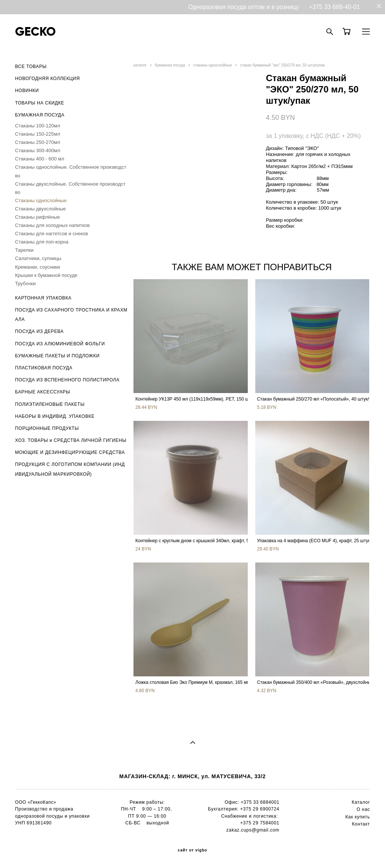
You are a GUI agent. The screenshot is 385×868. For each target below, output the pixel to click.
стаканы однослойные (213, 65)
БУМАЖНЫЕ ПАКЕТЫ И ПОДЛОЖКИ (57, 356)
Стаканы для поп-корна (42, 242)
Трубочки (25, 284)
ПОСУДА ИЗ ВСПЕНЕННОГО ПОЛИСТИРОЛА (67, 380)
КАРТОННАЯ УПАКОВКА (43, 298)
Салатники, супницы (38, 258)
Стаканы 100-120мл (38, 126)
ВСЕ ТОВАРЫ (31, 67)
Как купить (358, 817)
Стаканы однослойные (41, 200)
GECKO (35, 32)
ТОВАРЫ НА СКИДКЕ (40, 103)
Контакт (361, 824)
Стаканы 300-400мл (38, 150)
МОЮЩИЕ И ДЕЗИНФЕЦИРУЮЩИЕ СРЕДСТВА (70, 452)
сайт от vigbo (192, 850)
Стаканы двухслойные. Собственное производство (70, 188)
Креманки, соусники (38, 267)
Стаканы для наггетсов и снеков (52, 234)
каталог (140, 65)
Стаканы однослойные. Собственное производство (71, 171)
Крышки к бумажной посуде (46, 275)
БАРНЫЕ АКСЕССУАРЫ (42, 392)
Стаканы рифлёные (37, 217)
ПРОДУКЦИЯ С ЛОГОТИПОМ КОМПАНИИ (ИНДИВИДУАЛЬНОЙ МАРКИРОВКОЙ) (70, 469)
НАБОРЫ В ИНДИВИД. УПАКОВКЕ (55, 416)
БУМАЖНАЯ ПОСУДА (40, 115)
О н (361, 809)
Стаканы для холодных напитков (52, 225)
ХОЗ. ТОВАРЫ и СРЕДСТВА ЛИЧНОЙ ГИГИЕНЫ (71, 440)
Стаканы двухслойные (40, 209)
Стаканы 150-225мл (38, 134)
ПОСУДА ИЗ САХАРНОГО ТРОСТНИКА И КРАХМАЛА (71, 315)
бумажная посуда (170, 65)
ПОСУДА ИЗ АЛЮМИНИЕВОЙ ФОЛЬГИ (60, 344)
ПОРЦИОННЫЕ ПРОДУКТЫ (47, 428)
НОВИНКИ (27, 91)
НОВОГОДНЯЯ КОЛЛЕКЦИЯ (47, 79)
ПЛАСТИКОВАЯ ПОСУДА (44, 368)
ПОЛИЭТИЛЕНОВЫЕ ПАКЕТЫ (50, 404)
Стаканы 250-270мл (38, 142)
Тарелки (24, 250)
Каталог (361, 802)
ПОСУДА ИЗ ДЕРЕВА (39, 331)
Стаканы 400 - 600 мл (40, 159)
